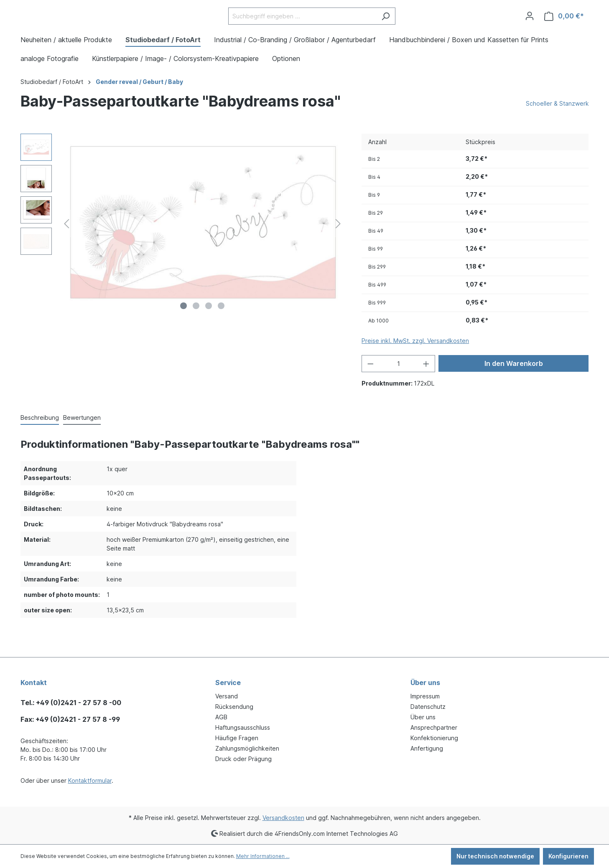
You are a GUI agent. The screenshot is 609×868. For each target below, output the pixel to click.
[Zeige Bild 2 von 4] (196, 330)
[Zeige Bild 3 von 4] (209, 330)
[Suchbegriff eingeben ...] (302, 28)
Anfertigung (427, 748)
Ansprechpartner (434, 727)
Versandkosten (283, 818)
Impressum (425, 696)
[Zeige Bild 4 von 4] (221, 330)
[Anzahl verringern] (370, 387)
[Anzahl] (399, 387)
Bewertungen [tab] (82, 441)
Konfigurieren (568, 856)
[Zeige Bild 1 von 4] (183, 330)
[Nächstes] (338, 247)
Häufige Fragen (237, 738)
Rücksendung (234, 707)
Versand (227, 696)
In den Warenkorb (514, 387)
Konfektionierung (434, 738)
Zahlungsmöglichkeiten (247, 748)
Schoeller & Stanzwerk (557, 127)
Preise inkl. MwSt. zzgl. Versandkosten (415, 364)
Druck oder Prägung (243, 759)
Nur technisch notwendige (495, 856)
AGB (221, 717)
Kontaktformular (90, 780)
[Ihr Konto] (530, 28)
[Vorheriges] (66, 247)
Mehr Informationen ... (263, 856)
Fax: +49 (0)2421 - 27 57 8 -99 (70, 719)
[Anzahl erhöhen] (426, 387)
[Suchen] (386, 28)
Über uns (423, 717)
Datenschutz (428, 707)
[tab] (40, 442)
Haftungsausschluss (243, 727)
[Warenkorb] (564, 28)
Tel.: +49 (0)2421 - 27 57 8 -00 (71, 703)
